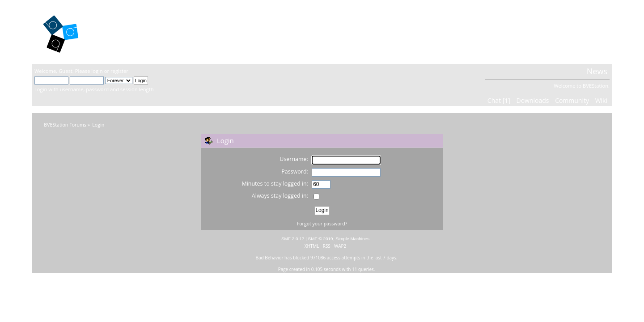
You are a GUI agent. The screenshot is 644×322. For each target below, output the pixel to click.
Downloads (532, 100)
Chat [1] (499, 100)
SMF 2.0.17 (293, 239)
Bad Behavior (270, 258)
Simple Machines (352, 239)
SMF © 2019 (321, 239)
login (97, 71)
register (119, 71)
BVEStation (130, 32)
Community (572, 100)
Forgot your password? (322, 224)
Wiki (601, 100)
